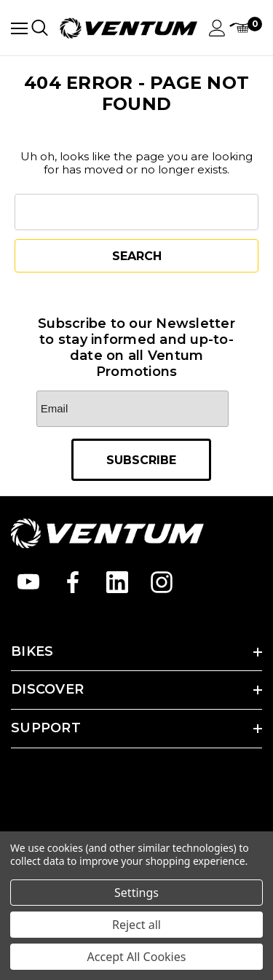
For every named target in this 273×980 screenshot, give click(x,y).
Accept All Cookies (137, 957)
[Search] (40, 28)
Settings (136, 893)
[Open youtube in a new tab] (28, 582)
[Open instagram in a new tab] (162, 582)
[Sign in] (217, 28)
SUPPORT (46, 728)
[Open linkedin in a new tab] (117, 582)
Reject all (136, 925)
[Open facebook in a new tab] (73, 582)
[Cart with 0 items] (246, 28)
